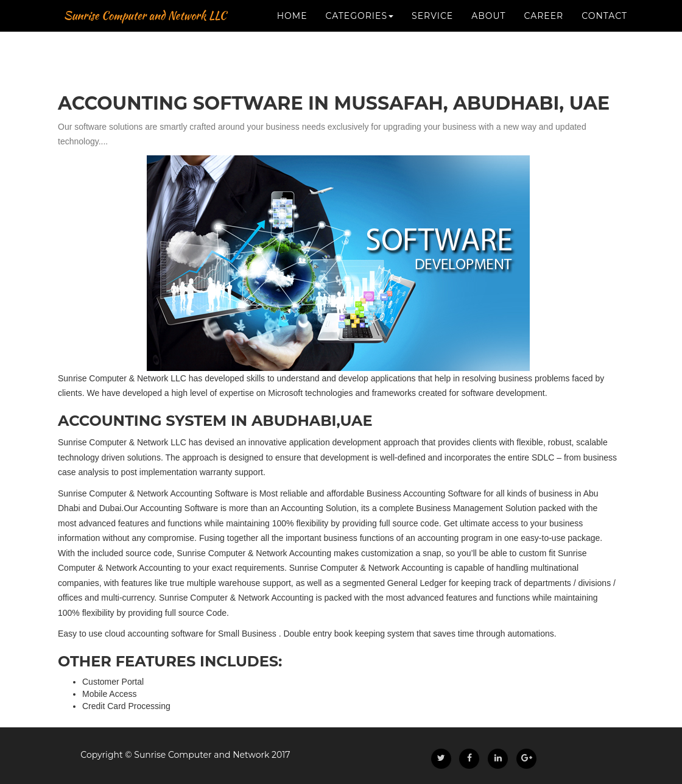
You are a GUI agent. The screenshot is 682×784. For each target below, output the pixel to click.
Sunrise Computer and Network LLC (195, 30)
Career (544, 61)
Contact (604, 61)
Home (292, 61)
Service (432, 61)
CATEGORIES (360, 61)
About (488, 61)
